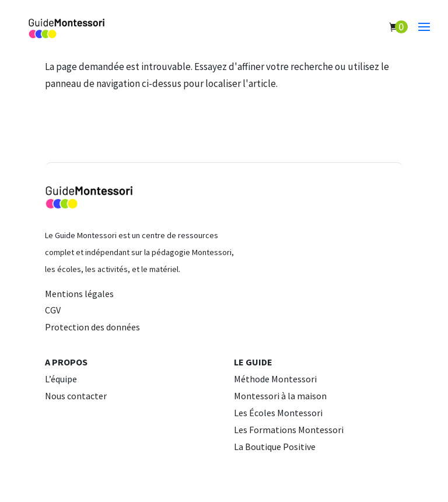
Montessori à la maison (280, 396)
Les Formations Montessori (289, 430)
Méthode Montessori (275, 379)
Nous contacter (76, 396)
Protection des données (92, 327)
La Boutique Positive (275, 447)
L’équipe (61, 379)
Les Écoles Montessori (278, 413)
